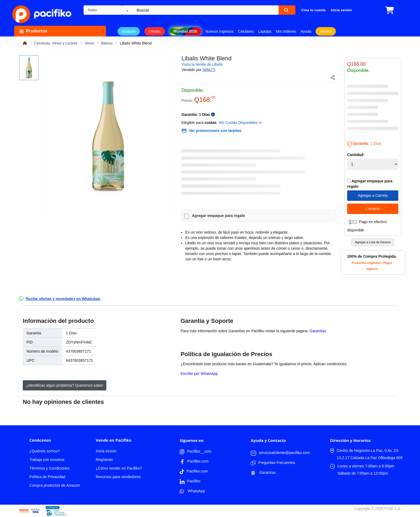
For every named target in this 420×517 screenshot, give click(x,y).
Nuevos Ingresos (220, 31)
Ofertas (155, 31)
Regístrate (104, 460)
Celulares (246, 31)
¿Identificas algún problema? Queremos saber (65, 385)
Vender (326, 31)
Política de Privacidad (47, 477)
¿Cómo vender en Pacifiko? (119, 468)
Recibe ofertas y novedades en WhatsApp (63, 299)
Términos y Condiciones (49, 468)
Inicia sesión (106, 451)
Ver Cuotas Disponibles (240, 123)
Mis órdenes (286, 31)
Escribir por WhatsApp (199, 374)
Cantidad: (356, 155)
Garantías (318, 331)
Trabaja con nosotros (47, 460)
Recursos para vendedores (118, 477)
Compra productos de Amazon (55, 485)
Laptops (265, 31)
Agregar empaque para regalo (218, 216)
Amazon (129, 31)
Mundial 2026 (185, 31)
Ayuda (306, 31)
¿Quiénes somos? (44, 451)
